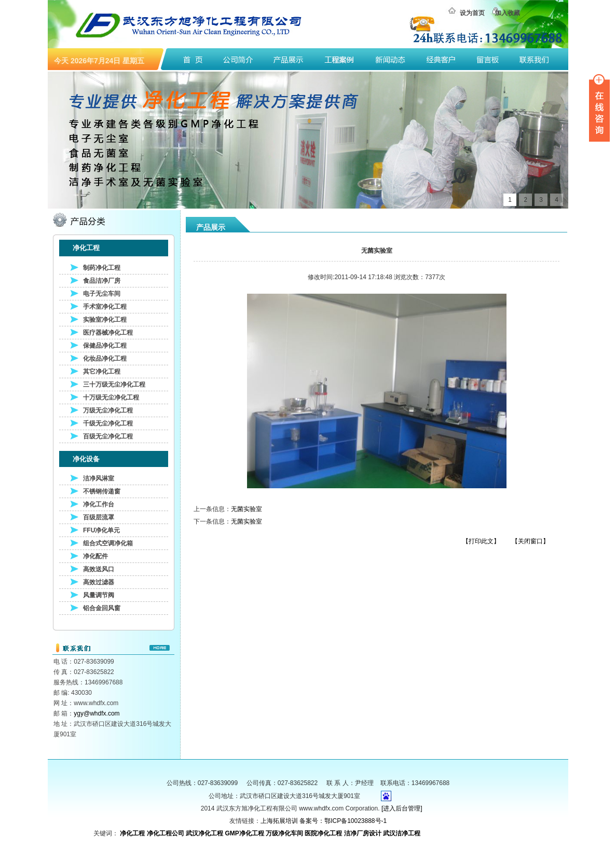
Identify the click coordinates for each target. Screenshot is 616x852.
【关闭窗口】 (530, 541)
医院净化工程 (323, 833)
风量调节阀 (99, 595)
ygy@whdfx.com (97, 713)
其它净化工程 (102, 372)
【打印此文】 (481, 541)
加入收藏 (508, 13)
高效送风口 (99, 569)
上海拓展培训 (279, 821)
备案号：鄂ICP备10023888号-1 (343, 821)
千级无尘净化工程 (108, 423)
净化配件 (95, 556)
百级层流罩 (99, 517)
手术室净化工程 (105, 307)
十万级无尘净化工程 (111, 397)
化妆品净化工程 (105, 359)
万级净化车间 (284, 833)
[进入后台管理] (402, 808)
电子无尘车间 (102, 294)
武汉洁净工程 (402, 833)
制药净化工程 (102, 268)
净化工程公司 (166, 833)
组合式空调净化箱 (108, 543)
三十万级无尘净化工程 (114, 384)
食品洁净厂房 (102, 281)
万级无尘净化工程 (108, 410)
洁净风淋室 (99, 478)
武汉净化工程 (204, 833)
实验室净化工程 (105, 320)
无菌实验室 (247, 509)
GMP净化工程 (244, 833)
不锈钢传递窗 (102, 491)
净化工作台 (99, 504)
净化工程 (132, 833)
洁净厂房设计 (363, 833)
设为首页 (472, 13)
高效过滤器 (99, 582)
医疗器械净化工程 (108, 333)
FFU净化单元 (101, 530)
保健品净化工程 (105, 346)
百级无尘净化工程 (108, 436)
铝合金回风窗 (102, 608)
